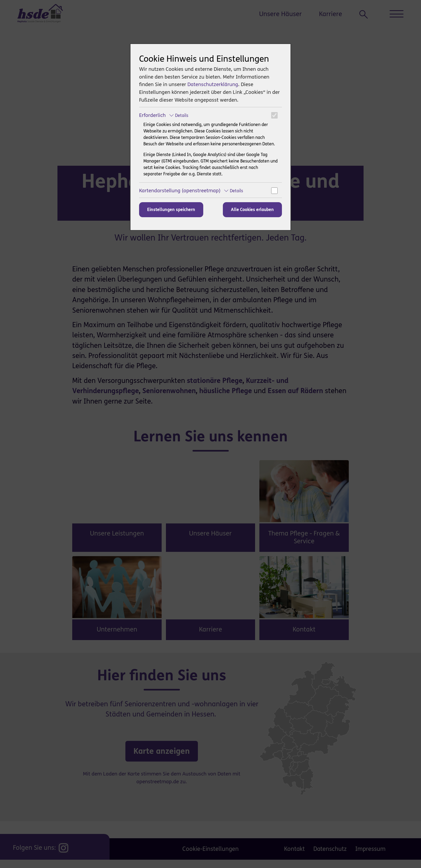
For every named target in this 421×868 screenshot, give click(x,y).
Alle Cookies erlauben (252, 210)
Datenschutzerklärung (213, 84)
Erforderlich (164, 115)
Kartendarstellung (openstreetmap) (191, 191)
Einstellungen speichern (171, 210)
